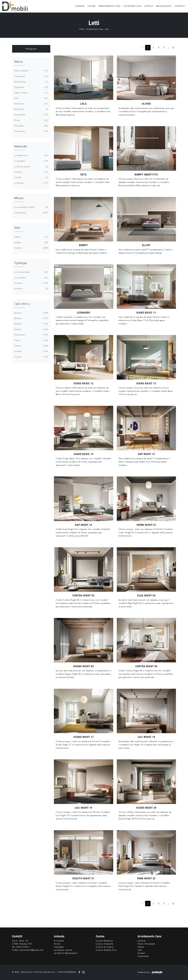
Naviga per (31, 49)
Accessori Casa (133, 6)
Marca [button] (18, 62)
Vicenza (31, 357)
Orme (31, 120)
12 (173, 48)
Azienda (80, 6)
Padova (31, 329)
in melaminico (31, 156)
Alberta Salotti (31, 71)
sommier (31, 289)
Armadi (141, 953)
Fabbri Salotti (31, 93)
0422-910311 (23, 947)
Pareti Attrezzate (146, 944)
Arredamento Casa (109, 6)
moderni (31, 248)
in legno (31, 172)
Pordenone (31, 335)
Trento (31, 340)
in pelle (31, 178)
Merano (31, 324)
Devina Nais (31, 82)
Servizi (57, 944)
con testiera (31, 278)
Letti (107, 29)
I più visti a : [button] (23, 304)
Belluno (31, 313)
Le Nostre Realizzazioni (66, 953)
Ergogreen (31, 87)
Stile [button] (17, 228)
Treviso (31, 346)
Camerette (143, 956)
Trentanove (31, 131)
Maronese (31, 104)
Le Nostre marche (63, 950)
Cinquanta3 (31, 76)
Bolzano (31, 318)
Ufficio (149, 6)
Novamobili (31, 115)
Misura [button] (19, 198)
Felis (31, 98)
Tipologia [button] (21, 263)
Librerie (142, 941)
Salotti (141, 947)
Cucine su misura (105, 947)
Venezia (31, 351)
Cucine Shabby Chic (106, 950)
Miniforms (31, 109)
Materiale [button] (21, 146)
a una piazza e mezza (31, 207)
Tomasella (31, 126)
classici (31, 237)
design (31, 242)
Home (82, 29)
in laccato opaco (31, 167)
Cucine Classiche (105, 944)
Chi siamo (59, 941)
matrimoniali (31, 213)
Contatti (180, 6)
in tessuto (31, 183)
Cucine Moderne (104, 941)
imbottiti (31, 283)
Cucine (91, 6)
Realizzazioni (164, 6)
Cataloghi (59, 947)
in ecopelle (31, 161)
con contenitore (31, 272)
